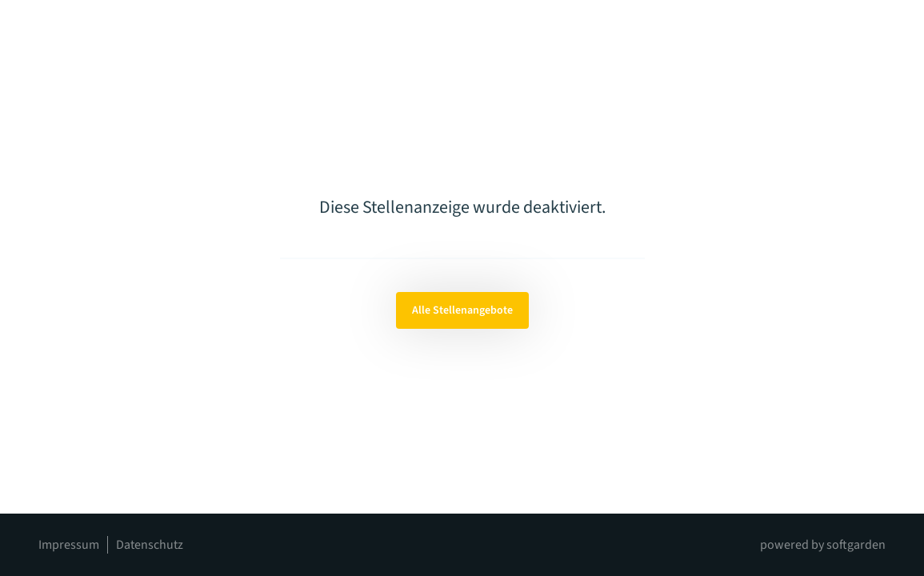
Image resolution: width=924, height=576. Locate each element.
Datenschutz (150, 545)
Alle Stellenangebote (462, 310)
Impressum (69, 545)
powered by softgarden (823, 545)
